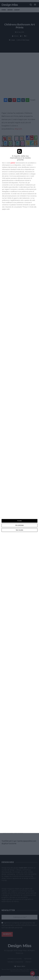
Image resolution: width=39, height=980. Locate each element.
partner (13, 163)
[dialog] (19, 490)
